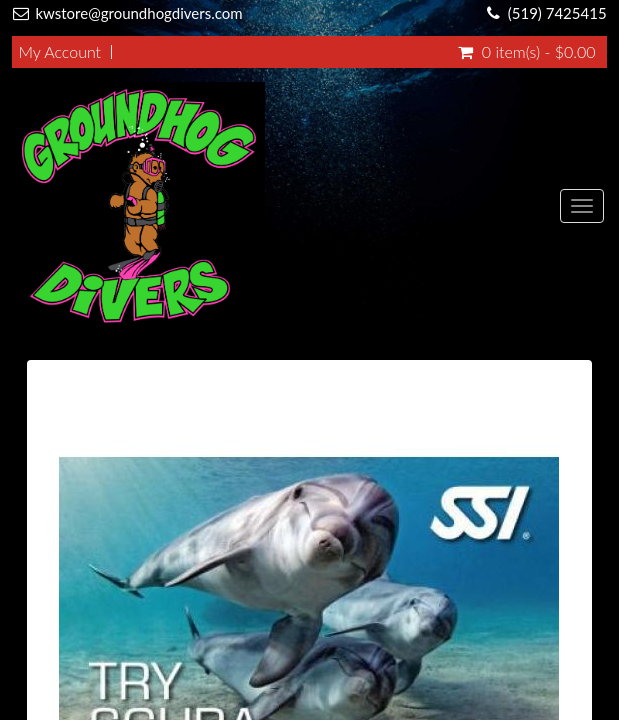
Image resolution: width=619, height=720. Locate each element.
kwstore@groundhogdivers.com (138, 13)
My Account (59, 52)
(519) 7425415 (557, 13)
